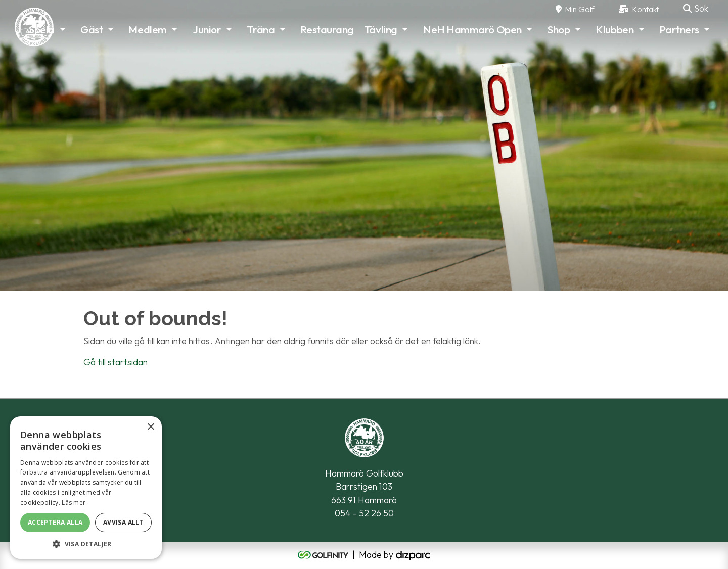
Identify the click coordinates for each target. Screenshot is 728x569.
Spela (42, 29)
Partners (679, 29)
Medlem (147, 29)
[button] (86, 544)
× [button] (150, 427)
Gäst (92, 29)
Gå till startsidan (116, 362)
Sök (696, 8)
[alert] (86, 488)
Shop (559, 29)
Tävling (381, 29)
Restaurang (327, 29)
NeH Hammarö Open (472, 29)
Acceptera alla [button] (55, 522)
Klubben (615, 29)
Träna (261, 29)
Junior (207, 29)
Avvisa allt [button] (123, 522)
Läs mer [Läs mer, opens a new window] (74, 503)
